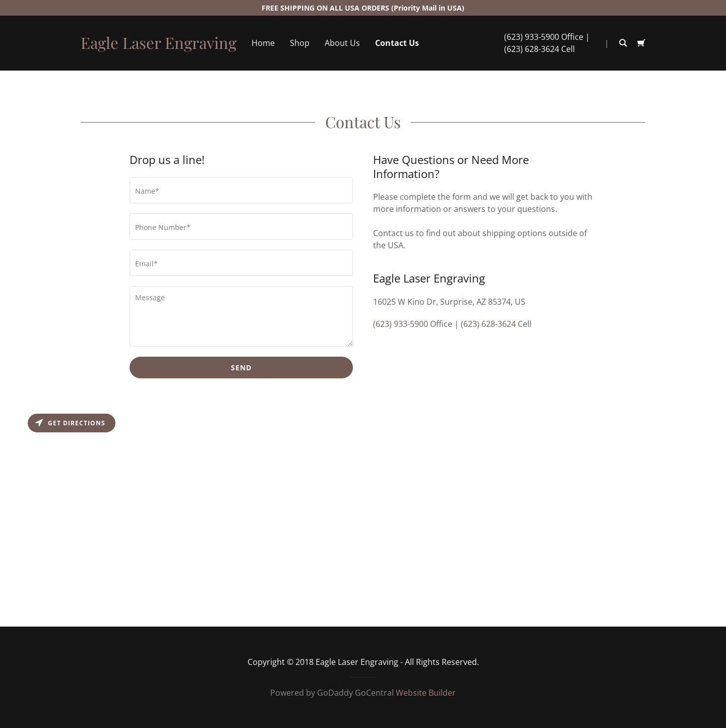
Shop (300, 43)
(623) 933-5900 (532, 37)
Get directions (70, 423)
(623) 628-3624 (532, 49)
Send (241, 368)
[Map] (363, 518)
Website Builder (426, 693)
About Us (342, 43)
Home (263, 43)
